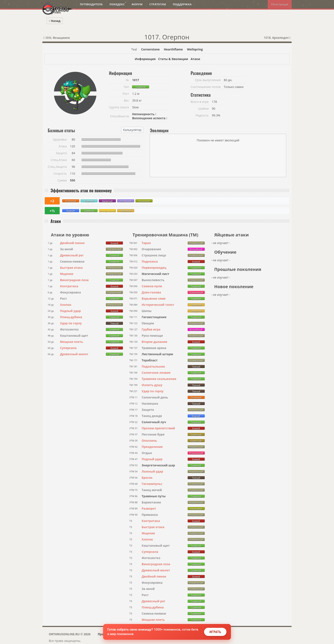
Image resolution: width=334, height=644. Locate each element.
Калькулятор (132, 130)
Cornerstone (150, 49)
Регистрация (280, 4)
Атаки (195, 59)
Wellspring (195, 49)
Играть (215, 632)
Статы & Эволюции (173, 59)
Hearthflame (173, 49)
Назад (55, 21)
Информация (145, 59)
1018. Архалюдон (277, 38)
